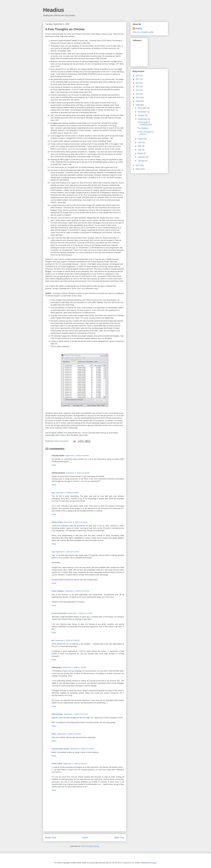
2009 (138, 101)
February (142, 157)
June (140, 142)
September (143, 119)
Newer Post (51, 838)
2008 (138, 105)
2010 (138, 98)
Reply (54, 465)
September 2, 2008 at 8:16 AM (78, 473)
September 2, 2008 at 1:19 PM (74, 667)
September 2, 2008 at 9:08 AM (76, 522)
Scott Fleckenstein (59, 613)
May (140, 146)
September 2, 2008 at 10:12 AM (77, 591)
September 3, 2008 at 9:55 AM (75, 764)
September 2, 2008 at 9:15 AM (67, 552)
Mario (54, 734)
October (141, 115)
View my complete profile (143, 32)
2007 (138, 165)
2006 (138, 169)
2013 (138, 87)
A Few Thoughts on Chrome (145, 133)
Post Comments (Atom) (90, 846)
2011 (138, 94)
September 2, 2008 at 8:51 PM (76, 714)
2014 (138, 83)
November (142, 112)
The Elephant (143, 128)
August (141, 139)
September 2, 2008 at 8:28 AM (67, 493)
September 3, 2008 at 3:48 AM (82, 749)
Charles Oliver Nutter (60, 749)
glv (53, 640)
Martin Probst (57, 522)
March (141, 153)
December (142, 108)
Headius (54, 10)
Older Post (119, 838)
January (141, 161)
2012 (138, 90)
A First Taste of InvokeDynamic (145, 123)
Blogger (154, 863)
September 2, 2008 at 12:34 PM (67, 640)
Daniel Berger (57, 714)
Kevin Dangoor (58, 591)
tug (53, 493)
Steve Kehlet (57, 764)
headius (139, 28)
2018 (138, 75)
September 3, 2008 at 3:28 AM (69, 734)
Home (85, 838)
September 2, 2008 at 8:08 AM (77, 456)
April (140, 150)
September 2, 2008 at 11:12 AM (80, 613)
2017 (138, 79)
